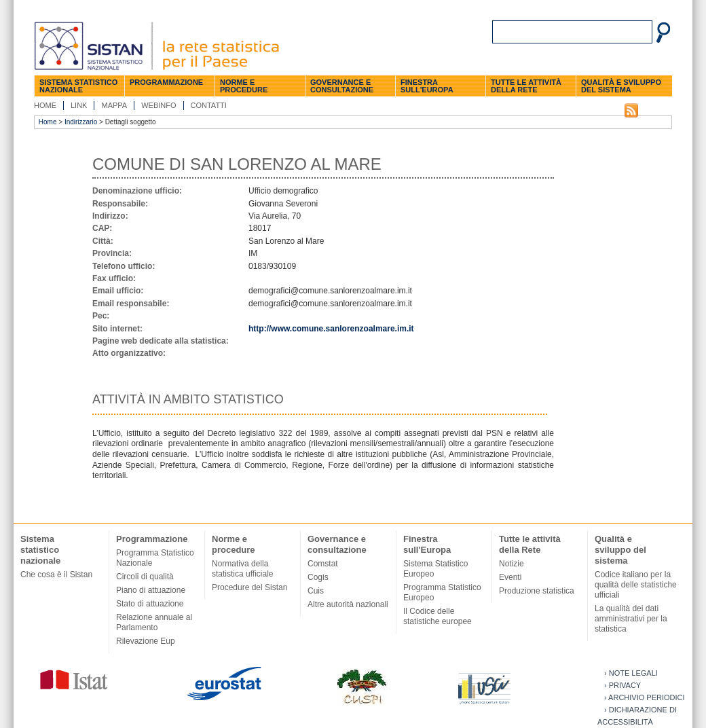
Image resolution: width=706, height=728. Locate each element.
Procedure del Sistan (249, 587)
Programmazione (166, 82)
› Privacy (623, 685)
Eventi (510, 577)
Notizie (512, 564)
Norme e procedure (244, 86)
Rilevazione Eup (146, 641)
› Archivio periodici (645, 697)
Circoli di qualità (145, 577)
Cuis (316, 591)
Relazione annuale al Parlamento (154, 622)
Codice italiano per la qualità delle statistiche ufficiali (636, 585)
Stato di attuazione (150, 604)
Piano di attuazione (151, 590)
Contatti (209, 105)
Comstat (323, 564)
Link (79, 105)
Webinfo (159, 105)
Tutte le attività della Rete (526, 86)
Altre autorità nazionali (348, 604)
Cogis (318, 577)
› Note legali (631, 673)
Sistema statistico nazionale (78, 86)
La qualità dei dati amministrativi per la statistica (631, 619)
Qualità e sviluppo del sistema (621, 86)
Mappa (114, 105)
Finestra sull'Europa (427, 86)
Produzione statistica (537, 591)
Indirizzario (81, 122)
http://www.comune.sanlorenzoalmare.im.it (331, 329)
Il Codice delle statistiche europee (438, 616)
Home (45, 105)
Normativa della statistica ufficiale (243, 569)
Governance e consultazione (342, 86)
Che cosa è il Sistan (56, 575)
